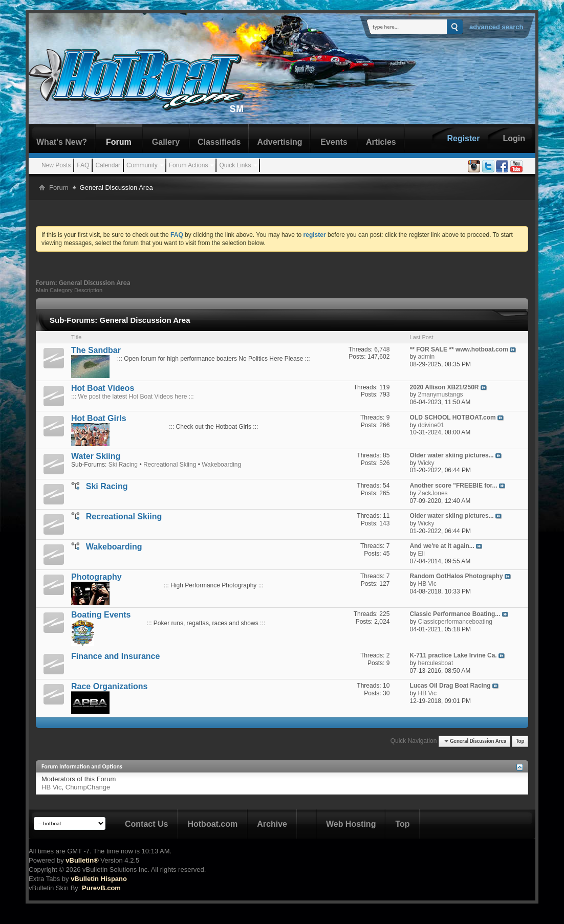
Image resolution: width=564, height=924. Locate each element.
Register (463, 138)
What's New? (62, 142)
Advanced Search (496, 27)
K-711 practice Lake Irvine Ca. (453, 655)
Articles (381, 142)
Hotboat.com (212, 824)
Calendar (108, 165)
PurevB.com (101, 888)
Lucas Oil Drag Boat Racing (450, 686)
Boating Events (101, 615)
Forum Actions (189, 165)
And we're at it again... (442, 546)
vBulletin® (82, 860)
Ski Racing (123, 465)
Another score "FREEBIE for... (454, 486)
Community (142, 165)
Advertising (279, 142)
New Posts (56, 165)
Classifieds (219, 142)
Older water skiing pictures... (452, 455)
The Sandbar (96, 350)
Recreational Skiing (170, 465)
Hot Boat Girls (99, 418)
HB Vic (52, 787)
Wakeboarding (221, 465)
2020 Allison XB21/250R (444, 387)
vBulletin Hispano (99, 879)
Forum (119, 142)
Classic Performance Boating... (455, 614)
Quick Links (235, 165)
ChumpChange (88, 787)
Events (334, 142)
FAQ (83, 165)
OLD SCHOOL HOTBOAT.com (453, 417)
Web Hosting (351, 824)
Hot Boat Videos (103, 388)
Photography (96, 577)
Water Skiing (96, 456)
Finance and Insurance (115, 656)
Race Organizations (109, 686)
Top (520, 741)
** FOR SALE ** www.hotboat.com (459, 349)
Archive (272, 824)
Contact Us (146, 824)
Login (514, 138)
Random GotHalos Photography (457, 576)
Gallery (166, 142)
